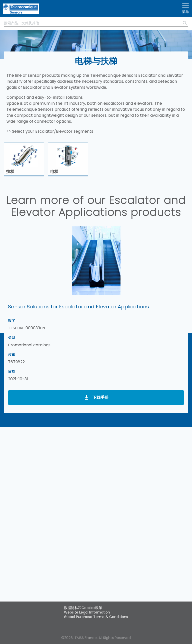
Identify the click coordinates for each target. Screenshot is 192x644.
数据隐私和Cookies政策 (83, 608)
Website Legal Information (87, 612)
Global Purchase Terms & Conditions (96, 617)
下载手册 (100, 397)
